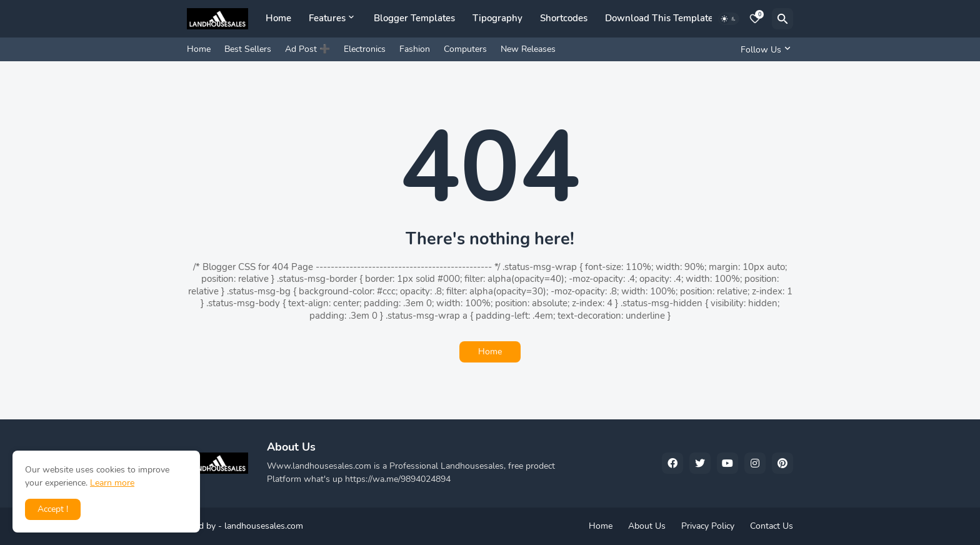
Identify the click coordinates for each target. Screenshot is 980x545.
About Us (647, 526)
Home (278, 18)
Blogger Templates (414, 18)
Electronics (365, 49)
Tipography (497, 18)
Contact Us (772, 526)
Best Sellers (248, 49)
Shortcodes (564, 18)
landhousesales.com (264, 526)
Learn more (112, 483)
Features (327, 18)
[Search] (782, 19)
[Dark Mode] (729, 19)
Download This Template (659, 18)
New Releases (528, 49)
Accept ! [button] (53, 509)
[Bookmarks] (755, 19)
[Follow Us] (764, 49)
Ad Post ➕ (307, 49)
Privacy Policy (708, 526)
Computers (465, 49)
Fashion (415, 49)
